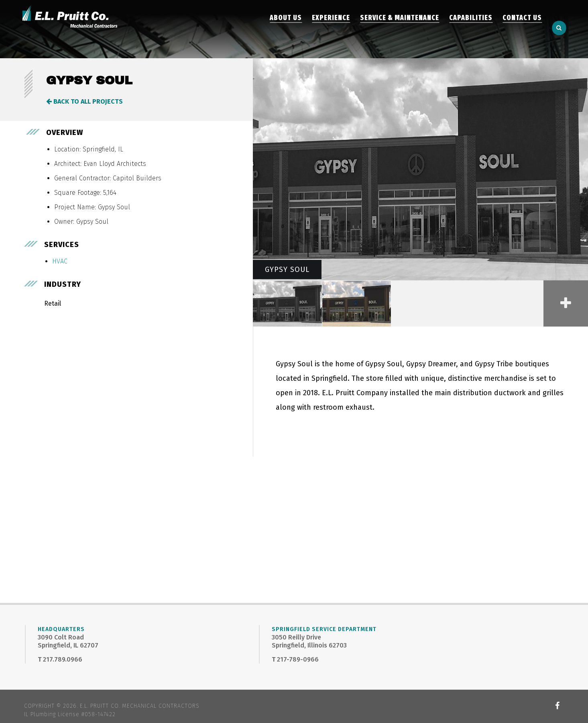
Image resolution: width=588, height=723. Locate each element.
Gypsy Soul (287, 270)
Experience (331, 29)
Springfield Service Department (324, 629)
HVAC (60, 261)
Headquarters (61, 629)
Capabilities (471, 29)
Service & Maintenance (400, 29)
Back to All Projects (84, 101)
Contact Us (522, 29)
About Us (286, 29)
